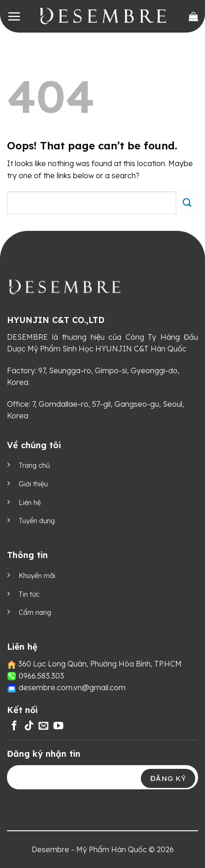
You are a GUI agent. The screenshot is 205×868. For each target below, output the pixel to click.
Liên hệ (30, 503)
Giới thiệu (33, 484)
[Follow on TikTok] (29, 726)
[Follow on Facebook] (14, 726)
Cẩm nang (35, 612)
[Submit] (187, 203)
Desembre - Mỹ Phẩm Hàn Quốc (89, 849)
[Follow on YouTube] (58, 726)
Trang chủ (34, 465)
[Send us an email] (43, 726)
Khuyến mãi (37, 576)
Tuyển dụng (37, 521)
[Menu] (14, 16)
